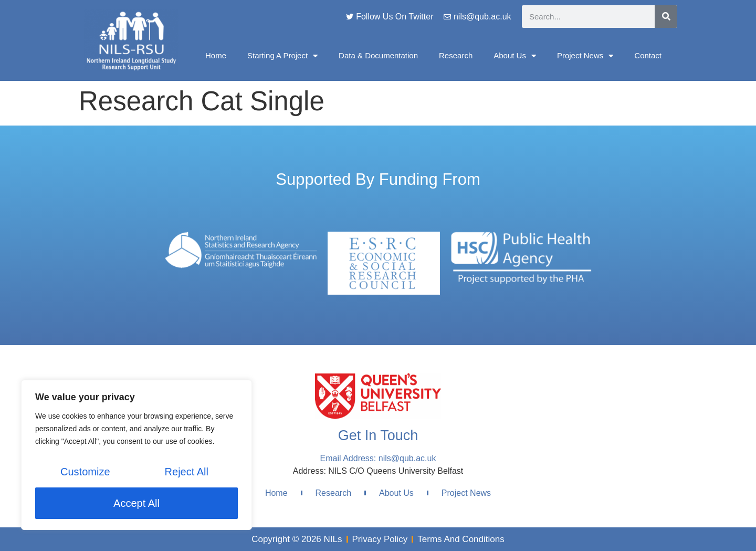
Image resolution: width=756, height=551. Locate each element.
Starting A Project (282, 56)
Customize (85, 472)
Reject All (187, 472)
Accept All (136, 503)
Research (456, 55)
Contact (648, 55)
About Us (515, 56)
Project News (585, 56)
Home (216, 55)
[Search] (666, 17)
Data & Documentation (378, 55)
